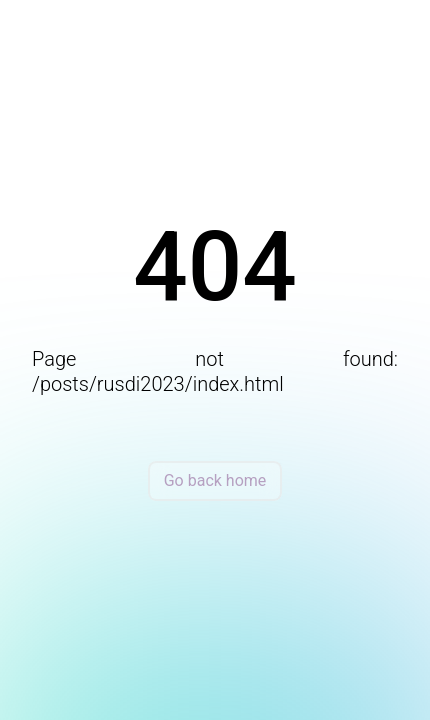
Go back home (215, 480)
